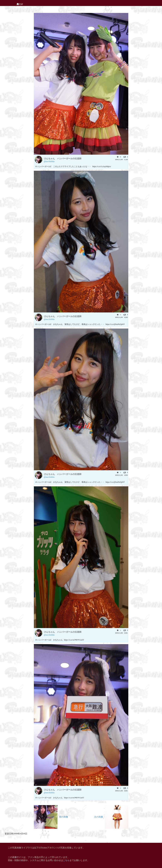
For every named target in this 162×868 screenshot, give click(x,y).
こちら (66, 860)
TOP (20, 4)
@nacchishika (49, 161)
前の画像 (51, 817)
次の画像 (111, 817)
